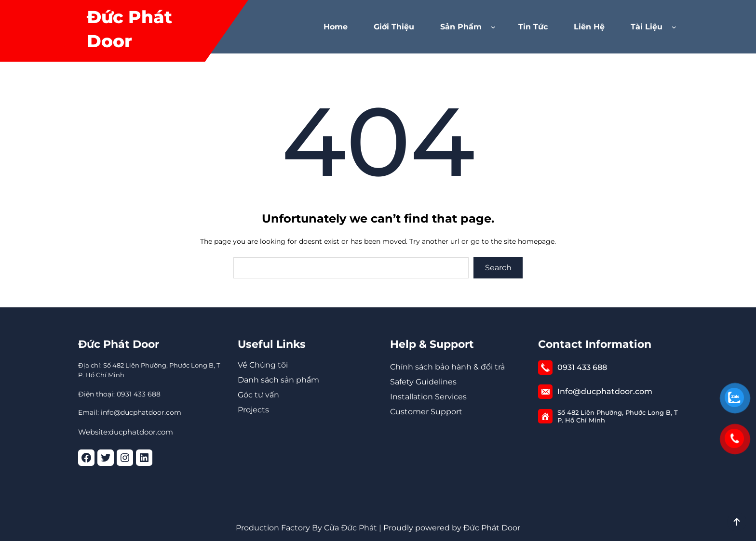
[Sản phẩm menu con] (495, 27)
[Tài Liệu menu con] (676, 27)
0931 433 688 (582, 367)
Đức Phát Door (119, 344)
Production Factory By (279, 528)
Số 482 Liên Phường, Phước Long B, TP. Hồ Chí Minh (618, 416)
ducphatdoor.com (141, 432)
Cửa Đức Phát (351, 528)
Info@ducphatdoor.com (605, 391)
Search (498, 268)
